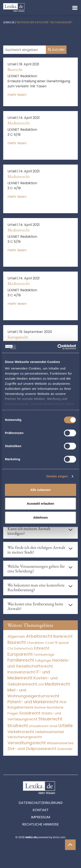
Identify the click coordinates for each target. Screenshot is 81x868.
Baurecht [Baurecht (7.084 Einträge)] (17, 642)
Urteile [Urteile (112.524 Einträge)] (65, 726)
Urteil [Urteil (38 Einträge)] (53, 726)
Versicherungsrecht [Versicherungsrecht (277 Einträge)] (25, 737)
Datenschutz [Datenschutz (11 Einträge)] (24, 648)
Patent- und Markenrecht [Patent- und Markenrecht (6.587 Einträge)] (33, 702)
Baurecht (15, 69)
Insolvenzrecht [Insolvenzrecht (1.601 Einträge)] (21, 672)
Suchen (56, 50)
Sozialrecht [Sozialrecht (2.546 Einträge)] (30, 713)
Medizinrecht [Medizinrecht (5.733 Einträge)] (57, 684)
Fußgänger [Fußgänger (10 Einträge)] (43, 661)
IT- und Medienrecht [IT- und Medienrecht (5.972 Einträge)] (29, 675)
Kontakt (41, 810)
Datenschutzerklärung (41, 803)
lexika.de (9, 22)
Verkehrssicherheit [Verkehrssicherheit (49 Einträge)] (50, 732)
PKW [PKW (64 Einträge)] (63, 702)
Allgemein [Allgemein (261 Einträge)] (16, 637)
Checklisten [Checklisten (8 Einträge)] (36, 643)
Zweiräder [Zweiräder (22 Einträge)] (65, 749)
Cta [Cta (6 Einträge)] (10, 649)
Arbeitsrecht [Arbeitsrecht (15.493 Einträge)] (39, 636)
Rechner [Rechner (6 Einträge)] (40, 708)
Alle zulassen (40, 490)
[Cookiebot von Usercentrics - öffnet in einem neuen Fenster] (58, 347)
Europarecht (18, 337)
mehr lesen (17, 95)
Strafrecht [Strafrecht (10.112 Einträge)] (18, 726)
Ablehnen (40, 517)
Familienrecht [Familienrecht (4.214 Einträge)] (21, 660)
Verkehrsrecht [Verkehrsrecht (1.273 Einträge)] (21, 732)
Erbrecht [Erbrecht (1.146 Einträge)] (42, 648)
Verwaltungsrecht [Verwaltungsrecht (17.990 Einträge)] (27, 743)
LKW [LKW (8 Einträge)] (41, 685)
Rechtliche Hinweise (40, 824)
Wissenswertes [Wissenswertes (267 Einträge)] (60, 743)
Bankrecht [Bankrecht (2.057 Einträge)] (63, 636)
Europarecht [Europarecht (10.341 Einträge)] (20, 654)
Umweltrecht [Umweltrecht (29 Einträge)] (39, 726)
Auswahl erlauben (40, 503)
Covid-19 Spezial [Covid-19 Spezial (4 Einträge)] (57, 643)
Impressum (40, 817)
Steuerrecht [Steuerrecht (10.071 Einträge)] (50, 719)
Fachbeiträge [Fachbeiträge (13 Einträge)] (44, 655)
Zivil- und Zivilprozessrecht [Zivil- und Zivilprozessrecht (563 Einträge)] (32, 749)
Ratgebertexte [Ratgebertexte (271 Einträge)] (20, 707)
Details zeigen (57, 476)
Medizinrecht (19, 123)
